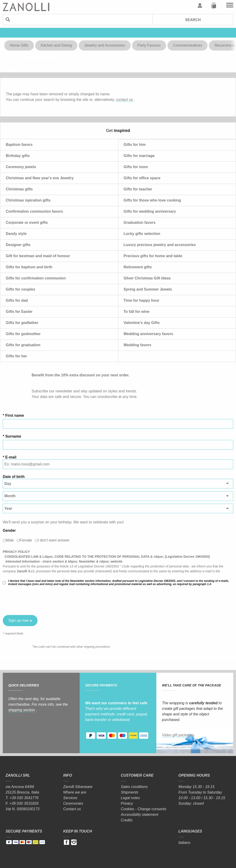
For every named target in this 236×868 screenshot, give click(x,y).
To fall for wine (137, 312)
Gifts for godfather (22, 323)
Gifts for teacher (138, 189)
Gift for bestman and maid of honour (38, 256)
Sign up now (19, 620)
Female (26, 540)
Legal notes (131, 798)
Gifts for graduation (23, 345)
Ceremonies (73, 803)
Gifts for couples (20, 289)
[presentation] (38, 600)
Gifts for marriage (139, 156)
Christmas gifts (19, 189)
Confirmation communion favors (34, 211)
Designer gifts (18, 245)
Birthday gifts (18, 156)
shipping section (22, 710)
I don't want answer (54, 540)
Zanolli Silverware (78, 787)
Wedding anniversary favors (148, 334)
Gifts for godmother (23, 334)
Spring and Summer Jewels (148, 289)
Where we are (75, 792)
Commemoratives (187, 45)
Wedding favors (138, 345)
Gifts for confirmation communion (36, 278)
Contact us (72, 809)
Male (10, 540)
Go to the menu (230, 6)
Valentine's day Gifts (142, 323)
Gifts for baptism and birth (29, 267)
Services (70, 798)
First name (15, 415)
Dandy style (16, 234)
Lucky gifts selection (142, 234)
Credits (127, 820)
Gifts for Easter (19, 312)
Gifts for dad (17, 300)
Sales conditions (134, 787)
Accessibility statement (140, 815)
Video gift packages (178, 735)
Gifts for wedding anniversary (150, 211)
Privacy (127, 803)
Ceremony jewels (21, 167)
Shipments (130, 792)
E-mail (11, 457)
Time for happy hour (142, 300)
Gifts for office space (142, 178)
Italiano (184, 843)
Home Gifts (19, 45)
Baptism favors (19, 145)
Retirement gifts (138, 267)
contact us (125, 100)
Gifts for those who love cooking (152, 200)
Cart (214, 6)
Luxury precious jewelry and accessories (160, 245)
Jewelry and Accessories (105, 45)
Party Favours (149, 45)
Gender (9, 530)
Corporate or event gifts (27, 223)
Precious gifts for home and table (153, 256)
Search (193, 20)
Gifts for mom (136, 167)
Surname (13, 436)
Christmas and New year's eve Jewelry (40, 178)
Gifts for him (135, 145)
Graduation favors (140, 223)
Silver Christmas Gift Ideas (147, 278)
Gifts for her (16, 356)
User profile (200, 6)
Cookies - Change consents (144, 809)
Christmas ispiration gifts (28, 200)
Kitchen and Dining (56, 45)
